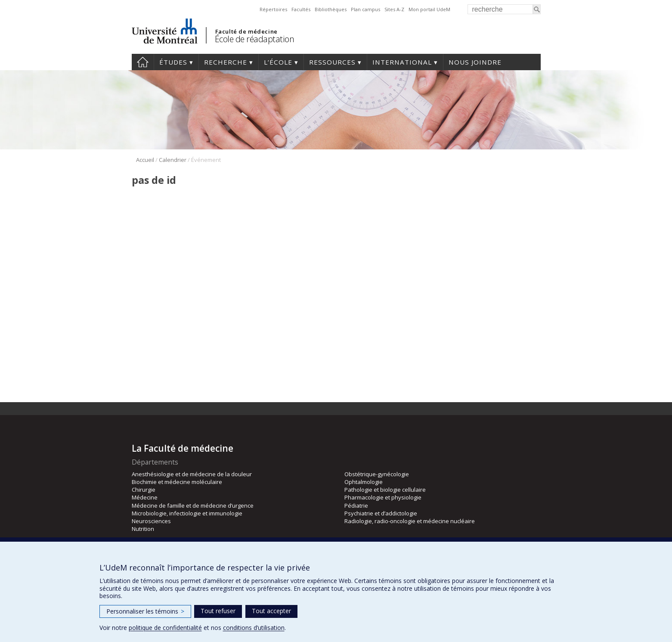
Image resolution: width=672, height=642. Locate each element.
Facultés (301, 9)
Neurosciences (151, 521)
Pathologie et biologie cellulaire (385, 490)
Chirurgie (144, 490)
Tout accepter (271, 611)
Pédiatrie (356, 506)
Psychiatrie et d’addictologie (381, 513)
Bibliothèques (331, 9)
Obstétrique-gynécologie (377, 474)
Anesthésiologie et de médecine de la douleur (192, 474)
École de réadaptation (255, 39)
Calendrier (173, 160)
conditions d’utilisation (254, 628)
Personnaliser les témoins (145, 611)
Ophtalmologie (364, 482)
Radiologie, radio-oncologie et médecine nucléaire (410, 521)
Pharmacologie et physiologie (383, 497)
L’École (278, 62)
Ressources (332, 62)
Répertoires (273, 9)
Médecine (145, 497)
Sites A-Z (394, 9)
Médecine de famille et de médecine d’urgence (193, 506)
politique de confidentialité (165, 628)
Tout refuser (218, 611)
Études (173, 62)
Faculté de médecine (246, 31)
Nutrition (143, 529)
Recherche (226, 62)
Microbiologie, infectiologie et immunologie (187, 513)
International (402, 62)
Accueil (143, 62)
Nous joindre (475, 62)
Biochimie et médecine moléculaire (177, 482)
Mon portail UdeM (429, 9)
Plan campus (365, 9)
